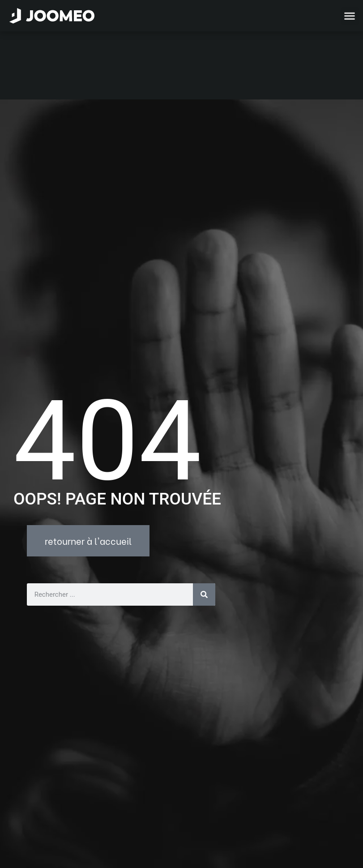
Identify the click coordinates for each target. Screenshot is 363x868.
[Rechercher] (204, 526)
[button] (24, 822)
